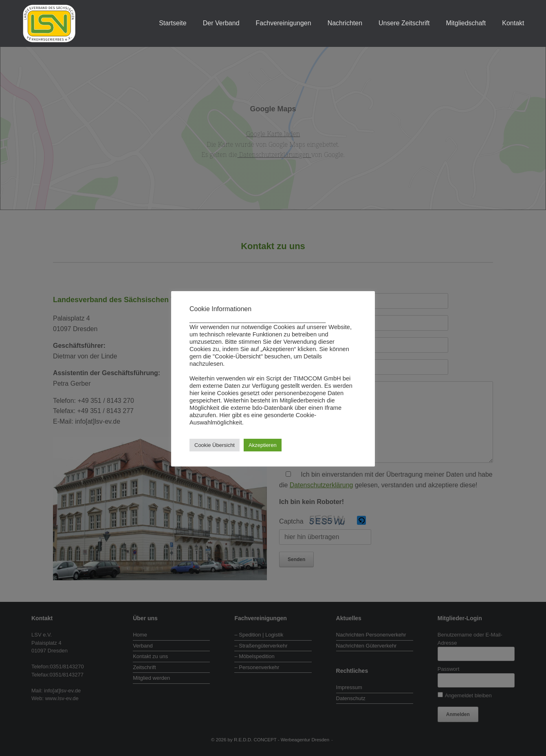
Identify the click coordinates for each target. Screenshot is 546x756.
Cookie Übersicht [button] (215, 445)
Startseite (173, 23)
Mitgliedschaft (466, 23)
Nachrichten (345, 23)
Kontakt (513, 23)
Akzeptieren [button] (263, 445)
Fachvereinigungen (284, 23)
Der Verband (221, 23)
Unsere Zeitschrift (404, 23)
